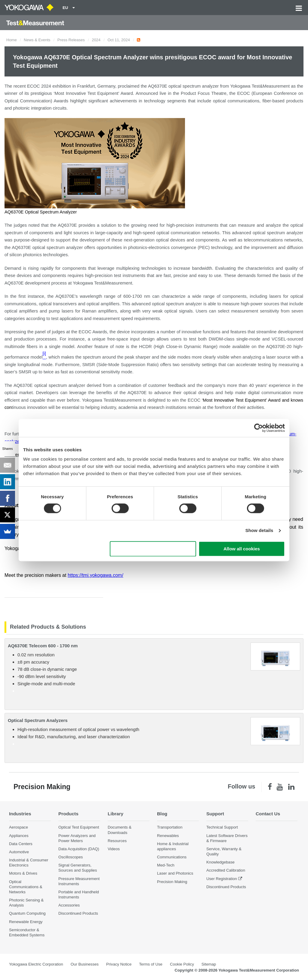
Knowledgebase (220, 862)
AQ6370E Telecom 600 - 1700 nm (43, 646)
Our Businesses (85, 964)
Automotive (19, 852)
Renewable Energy (26, 922)
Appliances (19, 836)
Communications (172, 857)
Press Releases (71, 40)
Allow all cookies (242, 549)
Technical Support (222, 827)
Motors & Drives (23, 873)
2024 (96, 40)
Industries (20, 814)
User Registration (222, 879)
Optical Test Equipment (79, 827)
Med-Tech (166, 865)
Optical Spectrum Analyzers (38, 720)
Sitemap (209, 964)
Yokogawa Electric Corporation (36, 964)
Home (12, 40)
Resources (117, 841)
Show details (259, 531)
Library (115, 814)
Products (68, 814)
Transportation (170, 827)
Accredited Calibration (226, 870)
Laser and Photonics (175, 873)
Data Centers (21, 844)
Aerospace (18, 827)
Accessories (69, 905)
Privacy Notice (119, 964)
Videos (114, 849)
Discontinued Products (78, 913)
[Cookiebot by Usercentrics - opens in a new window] (259, 428)
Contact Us (268, 814)
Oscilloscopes (71, 857)
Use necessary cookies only (153, 549)
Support (215, 814)
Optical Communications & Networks (26, 887)
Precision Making (172, 882)
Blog (162, 814)
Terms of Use (151, 964)
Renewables (168, 836)
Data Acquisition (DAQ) (79, 849)
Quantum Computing (27, 913)
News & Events (37, 40)
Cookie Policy (182, 964)
